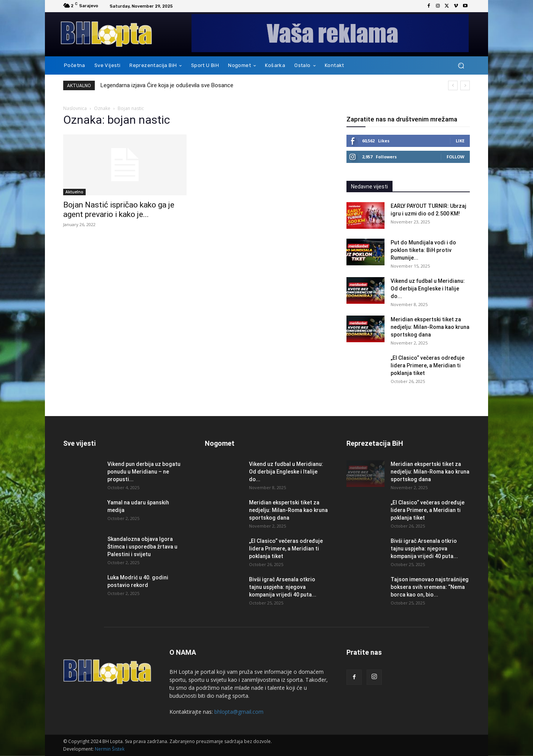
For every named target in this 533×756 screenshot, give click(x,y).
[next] (465, 85)
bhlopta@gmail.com (239, 712)
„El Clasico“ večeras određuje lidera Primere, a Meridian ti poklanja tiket (428, 365)
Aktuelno (74, 192)
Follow (456, 157)
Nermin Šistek (110, 749)
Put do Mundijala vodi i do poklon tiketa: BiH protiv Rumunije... (423, 250)
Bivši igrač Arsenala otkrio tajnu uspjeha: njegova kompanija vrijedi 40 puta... (283, 587)
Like (460, 141)
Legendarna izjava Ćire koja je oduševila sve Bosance (167, 85)
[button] (461, 66)
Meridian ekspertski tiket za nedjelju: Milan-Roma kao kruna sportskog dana (430, 327)
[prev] (453, 85)
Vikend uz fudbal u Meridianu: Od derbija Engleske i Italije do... (428, 289)
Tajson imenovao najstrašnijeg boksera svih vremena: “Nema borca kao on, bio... (430, 587)
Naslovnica (75, 108)
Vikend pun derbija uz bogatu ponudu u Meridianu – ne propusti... (144, 472)
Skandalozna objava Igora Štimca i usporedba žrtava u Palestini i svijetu (142, 547)
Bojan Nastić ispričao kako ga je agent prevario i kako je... (119, 210)
